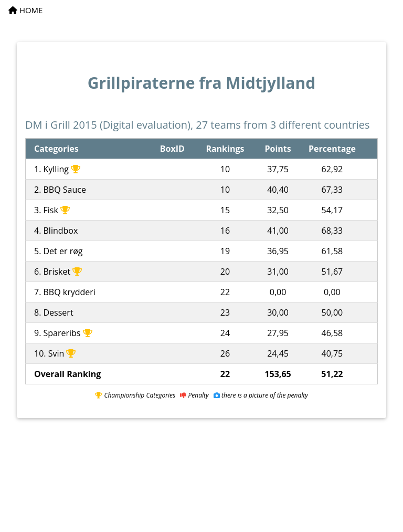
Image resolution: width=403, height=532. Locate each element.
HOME (25, 10)
